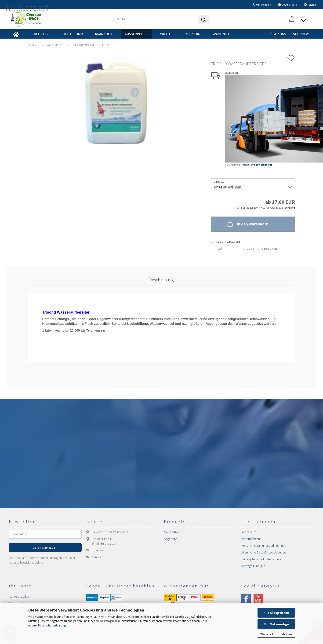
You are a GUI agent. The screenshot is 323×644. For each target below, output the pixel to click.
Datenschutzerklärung (52, 625)
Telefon (310, 5)
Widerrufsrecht (251, 539)
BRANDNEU (220, 34)
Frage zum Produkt (228, 242)
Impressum (249, 532)
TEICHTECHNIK (72, 34)
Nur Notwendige (276, 624)
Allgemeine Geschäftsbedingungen (264, 552)
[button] (292, 19)
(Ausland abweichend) (258, 165)
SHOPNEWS (302, 34)
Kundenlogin (262, 5)
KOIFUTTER (40, 34)
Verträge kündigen (253, 566)
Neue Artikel (172, 532)
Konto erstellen (19, 597)
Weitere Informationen (276, 634)
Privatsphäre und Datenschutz (261, 559)
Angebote (170, 539)
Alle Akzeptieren (276, 613)
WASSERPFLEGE (136, 34)
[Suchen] (203, 19)
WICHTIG (167, 34)
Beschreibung (161, 280)
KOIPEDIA (192, 34)
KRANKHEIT (104, 34)
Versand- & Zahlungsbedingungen (264, 546)
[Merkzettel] (304, 19)
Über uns (278, 34)
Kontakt (97, 557)
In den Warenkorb (247, 224)
